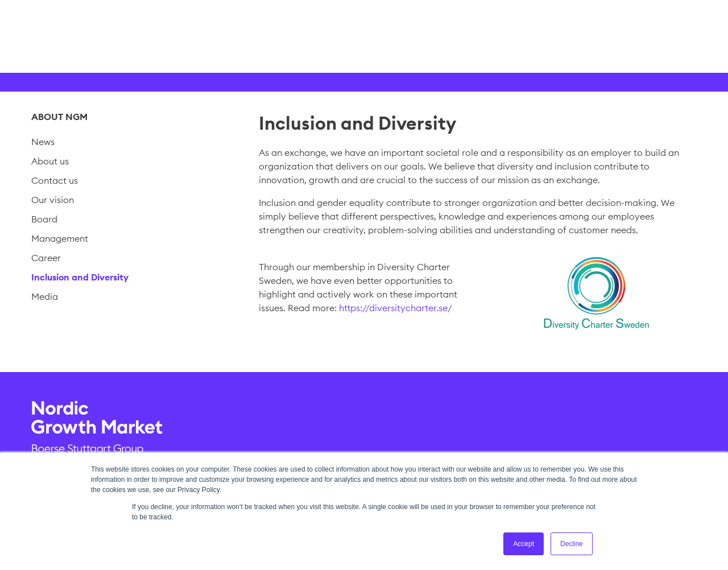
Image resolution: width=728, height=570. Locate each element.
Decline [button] (572, 544)
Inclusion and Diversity (80, 277)
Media (45, 296)
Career (46, 258)
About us (50, 161)
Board (44, 219)
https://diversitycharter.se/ (396, 308)
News (43, 142)
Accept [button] (524, 544)
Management (60, 238)
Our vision (53, 200)
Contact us (55, 180)
